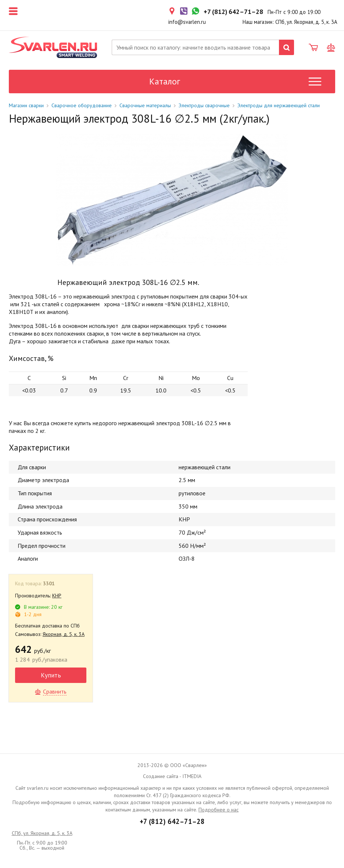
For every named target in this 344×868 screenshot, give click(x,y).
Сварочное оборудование (82, 105)
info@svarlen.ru (187, 22)
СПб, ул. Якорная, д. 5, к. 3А (42, 833)
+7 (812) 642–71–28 (172, 821)
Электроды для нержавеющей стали (279, 105)
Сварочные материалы (145, 105)
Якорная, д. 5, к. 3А (64, 634)
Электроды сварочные (204, 105)
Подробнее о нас (218, 810)
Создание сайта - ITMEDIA (172, 776)
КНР (57, 596)
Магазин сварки (26, 105)
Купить (51, 675)
